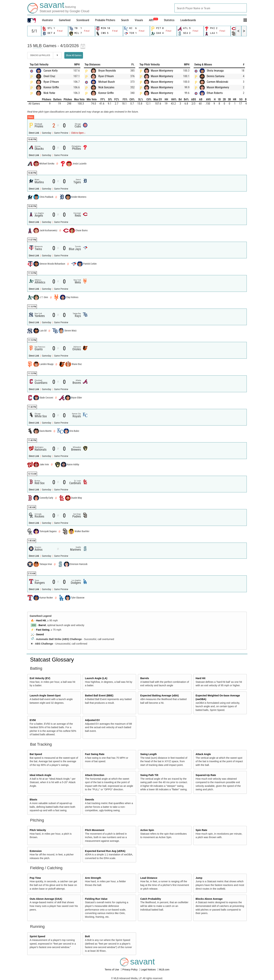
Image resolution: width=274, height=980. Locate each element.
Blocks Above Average (209, 899)
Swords (89, 800)
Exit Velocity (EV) (40, 678)
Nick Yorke (49, 93)
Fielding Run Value (96, 899)
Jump (199, 878)
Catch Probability (151, 899)
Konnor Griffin (51, 87)
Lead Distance (149, 878)
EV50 (33, 720)
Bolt (87, 936)
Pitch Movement (95, 830)
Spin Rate (201, 830)
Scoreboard (83, 20)
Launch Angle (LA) (96, 678)
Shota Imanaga (215, 71)
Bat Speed (36, 754)
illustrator (47, 20)
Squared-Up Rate (206, 775)
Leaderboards (188, 20)
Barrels (145, 678)
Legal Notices (149, 970)
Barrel (42, 625)
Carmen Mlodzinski (217, 82)
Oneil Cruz (49, 76)
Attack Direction (95, 775)
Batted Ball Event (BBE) (99, 696)
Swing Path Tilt (149, 775)
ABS (153, 20)
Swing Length (149, 754)
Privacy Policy (130, 970)
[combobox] (211, 8)
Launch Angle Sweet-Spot (45, 696)
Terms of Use (112, 970)
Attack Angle (203, 754)
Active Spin (147, 830)
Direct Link (34, 133)
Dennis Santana (216, 76)
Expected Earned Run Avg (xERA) (105, 851)
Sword (40, 634)
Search (125, 20)
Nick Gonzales (106, 87)
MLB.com (164, 970)
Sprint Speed (37, 936)
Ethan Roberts (215, 93)
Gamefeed (65, 20)
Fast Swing (43, 630)
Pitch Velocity (38, 830)
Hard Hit (41, 620)
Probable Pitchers (105, 20)
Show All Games (74, 55)
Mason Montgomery (162, 71)
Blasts (33, 800)
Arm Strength (93, 878)
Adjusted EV (92, 720)
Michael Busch (107, 82)
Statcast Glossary (52, 660)
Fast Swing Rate (95, 754)
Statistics (169, 20)
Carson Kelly (51, 71)
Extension (36, 851)
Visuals (139, 20)
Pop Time (35, 878)
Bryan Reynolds (107, 71)
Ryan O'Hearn (51, 82)
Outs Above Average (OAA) (46, 899)
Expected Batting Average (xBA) (160, 696)
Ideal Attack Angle (41, 775)
